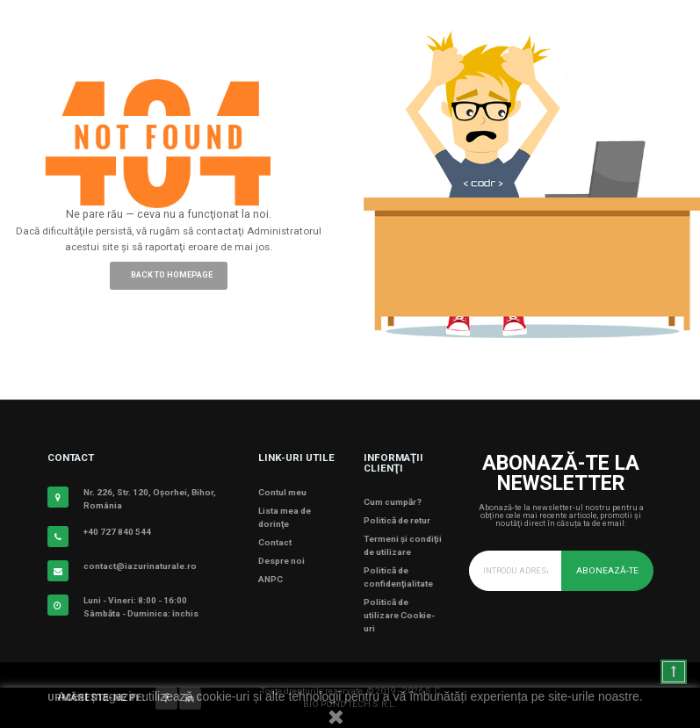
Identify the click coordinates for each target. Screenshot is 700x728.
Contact (275, 542)
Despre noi (281, 561)
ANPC (271, 579)
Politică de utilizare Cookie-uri (399, 615)
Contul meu (282, 492)
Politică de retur (397, 520)
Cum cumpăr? (393, 502)
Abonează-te (607, 570)
